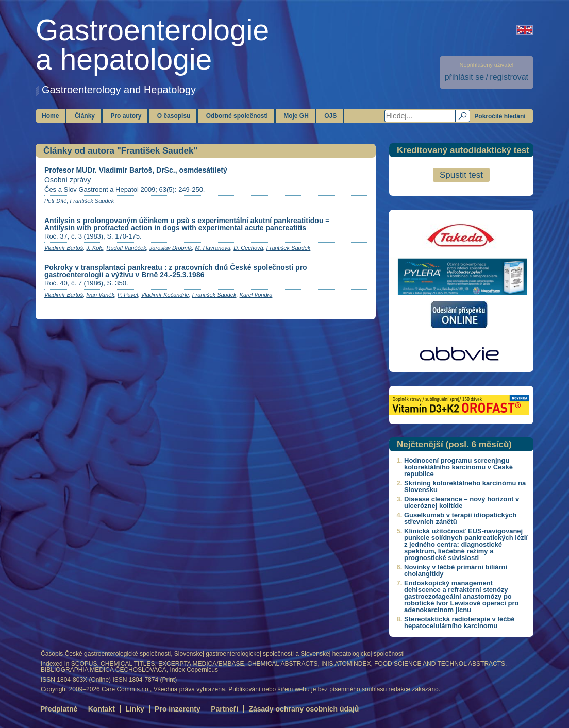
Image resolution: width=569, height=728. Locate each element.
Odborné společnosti (237, 116)
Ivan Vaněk (100, 295)
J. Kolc (95, 248)
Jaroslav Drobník (171, 248)
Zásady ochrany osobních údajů (304, 709)
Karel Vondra (256, 295)
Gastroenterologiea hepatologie (152, 45)
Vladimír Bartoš (64, 248)
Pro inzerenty (178, 709)
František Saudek (92, 201)
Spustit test (461, 175)
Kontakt (102, 709)
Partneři (224, 709)
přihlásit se (464, 77)
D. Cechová (248, 248)
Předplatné (59, 709)
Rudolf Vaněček (126, 248)
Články (85, 116)
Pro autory (126, 116)
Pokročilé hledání (500, 116)
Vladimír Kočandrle (165, 295)
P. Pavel (128, 295)
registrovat (509, 77)
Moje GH (296, 116)
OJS (330, 116)
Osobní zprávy (68, 180)
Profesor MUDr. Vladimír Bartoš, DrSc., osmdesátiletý (136, 170)
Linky (135, 709)
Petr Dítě (55, 201)
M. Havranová (213, 248)
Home (50, 116)
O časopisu (174, 116)
